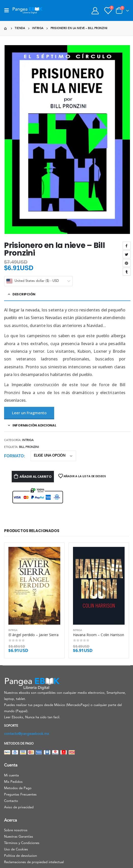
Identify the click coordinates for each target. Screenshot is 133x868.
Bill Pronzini (29, 447)
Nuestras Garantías (19, 837)
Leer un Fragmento (29, 413)
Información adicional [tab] (34, 425)
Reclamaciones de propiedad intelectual (34, 862)
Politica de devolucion (20, 856)
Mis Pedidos (13, 782)
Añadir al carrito (36, 476)
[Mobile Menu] (8, 10)
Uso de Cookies (16, 850)
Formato (14, 456)
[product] (34, 586)
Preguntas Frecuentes (20, 795)
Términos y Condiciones (22, 843)
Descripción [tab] (24, 294)
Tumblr (127, 272)
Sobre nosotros (16, 830)
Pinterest (127, 263)
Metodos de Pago (18, 788)
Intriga (28, 440)
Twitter (127, 254)
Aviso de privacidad (19, 807)
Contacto (11, 801)
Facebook (127, 246)
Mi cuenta (11, 776)
